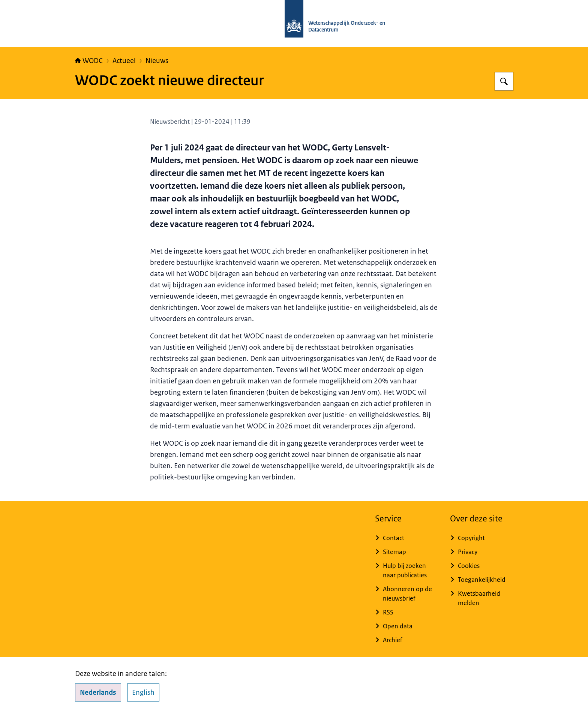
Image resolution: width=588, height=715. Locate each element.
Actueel (124, 61)
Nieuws (157, 61)
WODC (89, 61)
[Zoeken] (504, 81)
